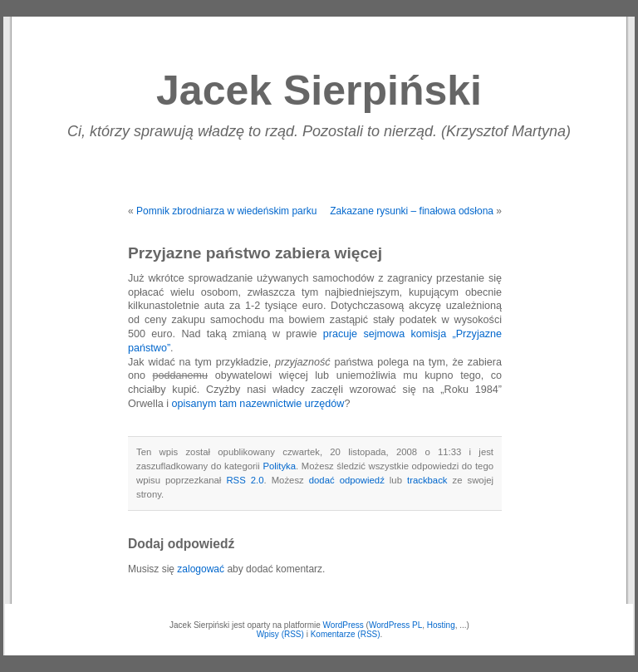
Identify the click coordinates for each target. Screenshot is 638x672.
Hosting (441, 625)
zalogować (201, 569)
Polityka (279, 466)
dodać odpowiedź (347, 480)
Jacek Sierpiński (319, 91)
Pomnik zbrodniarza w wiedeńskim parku (226, 211)
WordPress (344, 625)
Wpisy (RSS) (280, 634)
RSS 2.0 (245, 480)
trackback (427, 480)
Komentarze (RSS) (346, 634)
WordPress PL (395, 625)
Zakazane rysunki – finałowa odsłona (412, 211)
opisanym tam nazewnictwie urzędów (258, 404)
